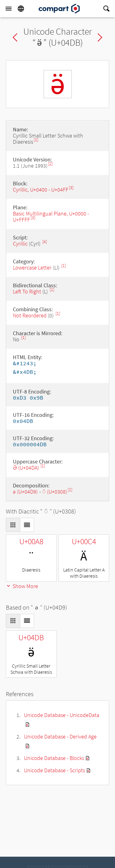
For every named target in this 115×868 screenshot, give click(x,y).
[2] (50, 164)
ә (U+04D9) (25, 492)
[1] (36, 140)
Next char (100, 37)
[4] (45, 242)
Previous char (15, 37)
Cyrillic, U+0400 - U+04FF (41, 190)
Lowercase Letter (32, 267)
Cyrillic (20, 244)
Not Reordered (30, 315)
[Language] (21, 9)
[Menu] (9, 9)
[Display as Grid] (13, 525)
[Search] (106, 9)
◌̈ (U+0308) (55, 492)
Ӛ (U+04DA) (27, 468)
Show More (22, 586)
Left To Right (27, 291)
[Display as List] (27, 525)
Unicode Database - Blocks (54, 758)
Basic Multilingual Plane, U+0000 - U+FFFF (51, 217)
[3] (71, 188)
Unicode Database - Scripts (54, 770)
